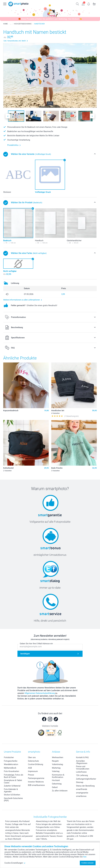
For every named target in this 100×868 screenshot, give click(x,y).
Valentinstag (57, 764)
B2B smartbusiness (36, 785)
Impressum (33, 771)
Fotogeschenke (11, 761)
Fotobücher (9, 757)
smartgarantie (82, 793)
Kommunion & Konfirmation (58, 776)
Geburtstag (57, 784)
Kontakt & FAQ (82, 757)
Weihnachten (58, 757)
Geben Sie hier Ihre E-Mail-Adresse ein (36, 644)
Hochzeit (56, 780)
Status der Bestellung (85, 786)
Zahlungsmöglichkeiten (86, 779)
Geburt (55, 787)
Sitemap (80, 782)
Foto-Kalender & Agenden (11, 790)
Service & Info (83, 752)
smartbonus (81, 796)
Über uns (32, 757)
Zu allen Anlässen (60, 791)
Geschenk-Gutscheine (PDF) (13, 799)
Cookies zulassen (87, 863)
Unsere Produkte (12, 752)
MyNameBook (10, 768)
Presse (31, 775)
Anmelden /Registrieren (82, 762)
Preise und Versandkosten (83, 768)
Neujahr (55, 761)
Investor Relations (36, 782)
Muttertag (56, 768)
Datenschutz (33, 761)
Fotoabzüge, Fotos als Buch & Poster (14, 776)
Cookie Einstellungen (15, 863)
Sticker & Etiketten (12, 795)
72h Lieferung (82, 775)
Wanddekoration (11, 764)
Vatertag (56, 771)
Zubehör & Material (12, 786)
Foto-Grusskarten (11, 771)
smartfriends (82, 789)
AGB (30, 768)
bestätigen (25, 654)
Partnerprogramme (36, 778)
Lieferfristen (81, 772)
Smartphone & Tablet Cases (13, 782)
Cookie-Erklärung (35, 764)
